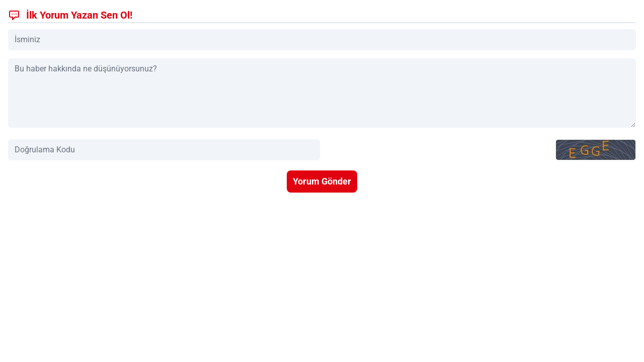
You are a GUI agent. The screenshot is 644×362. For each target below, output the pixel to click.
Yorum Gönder (322, 181)
